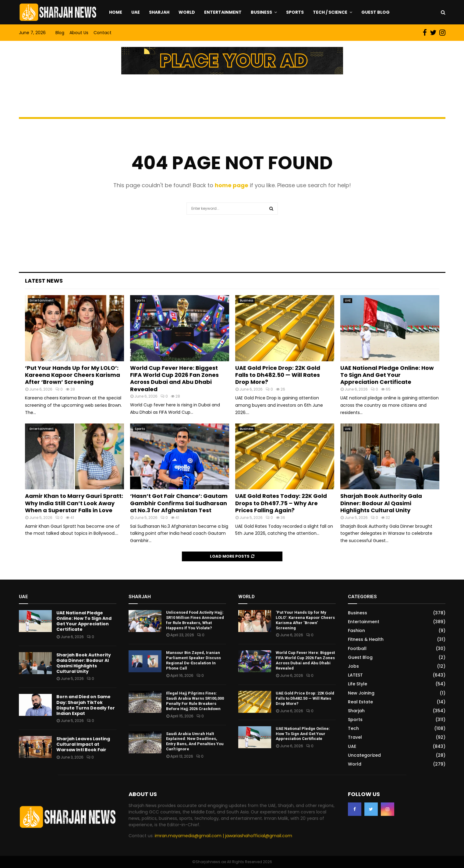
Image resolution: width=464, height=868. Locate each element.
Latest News (44, 281)
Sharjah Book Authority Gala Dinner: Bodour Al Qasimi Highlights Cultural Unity (381, 503)
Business (261, 12)
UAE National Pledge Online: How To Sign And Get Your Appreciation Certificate (387, 375)
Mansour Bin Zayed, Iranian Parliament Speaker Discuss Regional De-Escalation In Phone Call (193, 660)
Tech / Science (330, 12)
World (187, 12)
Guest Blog (375, 12)
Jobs (353, 666)
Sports (295, 12)
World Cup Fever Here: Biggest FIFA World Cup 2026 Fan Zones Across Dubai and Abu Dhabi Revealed (174, 379)
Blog (60, 33)
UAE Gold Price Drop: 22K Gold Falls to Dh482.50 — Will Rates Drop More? (278, 375)
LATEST (355, 675)
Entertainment (223, 12)
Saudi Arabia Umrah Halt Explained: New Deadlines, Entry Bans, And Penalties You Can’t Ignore (195, 741)
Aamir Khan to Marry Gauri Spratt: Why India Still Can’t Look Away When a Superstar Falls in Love (74, 503)
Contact (103, 33)
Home (116, 12)
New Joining (361, 693)
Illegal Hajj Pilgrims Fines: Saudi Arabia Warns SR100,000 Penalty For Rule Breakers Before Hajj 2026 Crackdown (195, 701)
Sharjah (159, 12)
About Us (79, 33)
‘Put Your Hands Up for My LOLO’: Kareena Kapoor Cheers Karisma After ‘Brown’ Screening (73, 375)
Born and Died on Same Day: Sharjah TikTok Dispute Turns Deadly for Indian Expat (86, 705)
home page (232, 185)
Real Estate (360, 702)
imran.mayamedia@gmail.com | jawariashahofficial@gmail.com (223, 836)
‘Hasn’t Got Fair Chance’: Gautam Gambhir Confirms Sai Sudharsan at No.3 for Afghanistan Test (179, 503)
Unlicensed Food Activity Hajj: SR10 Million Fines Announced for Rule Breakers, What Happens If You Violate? (195, 620)
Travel (355, 737)
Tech (353, 728)
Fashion (356, 630)
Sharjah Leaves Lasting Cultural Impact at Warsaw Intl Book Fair (83, 744)
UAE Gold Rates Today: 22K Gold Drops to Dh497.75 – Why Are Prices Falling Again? (281, 503)
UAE (136, 12)
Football (357, 648)
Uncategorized (364, 755)
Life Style (358, 684)
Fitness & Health (366, 639)
